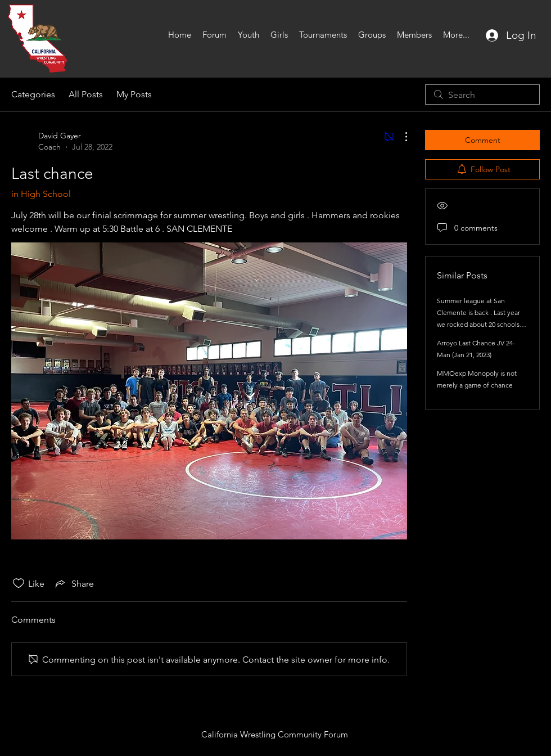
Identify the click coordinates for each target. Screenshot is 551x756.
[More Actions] (400, 137)
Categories (33, 94)
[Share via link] (74, 583)
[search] (482, 94)
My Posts (134, 94)
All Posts (86, 94)
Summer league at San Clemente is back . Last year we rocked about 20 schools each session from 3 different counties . (480, 324)
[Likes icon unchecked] (19, 583)
